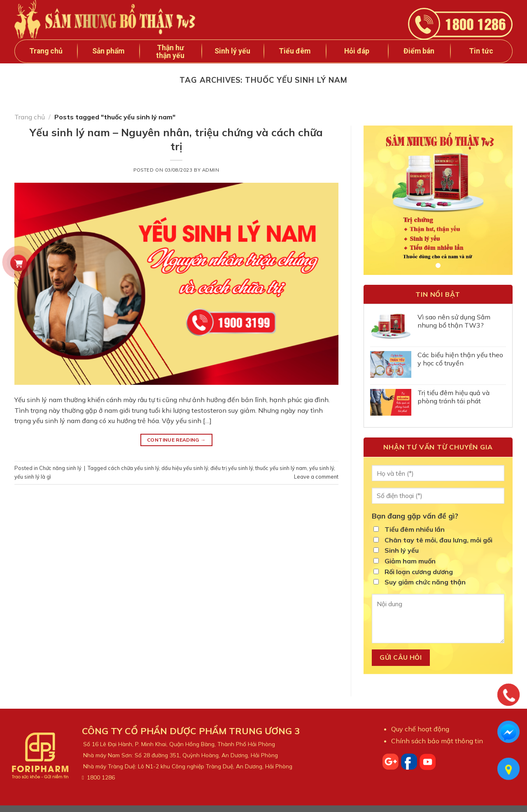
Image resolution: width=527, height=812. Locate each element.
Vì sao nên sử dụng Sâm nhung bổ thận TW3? (454, 321)
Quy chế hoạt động (420, 729)
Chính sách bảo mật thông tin (437, 741)
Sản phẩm (108, 51)
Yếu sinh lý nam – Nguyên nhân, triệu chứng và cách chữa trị (176, 139)
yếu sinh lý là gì (33, 477)
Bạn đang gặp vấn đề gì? (415, 516)
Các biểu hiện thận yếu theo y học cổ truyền (460, 359)
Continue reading (176, 440)
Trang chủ (46, 51)
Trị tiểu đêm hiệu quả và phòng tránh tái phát (454, 397)
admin (211, 170)
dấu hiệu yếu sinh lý (185, 468)
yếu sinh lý (322, 468)
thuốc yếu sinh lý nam (281, 468)
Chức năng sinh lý (60, 468)
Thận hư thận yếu (170, 52)
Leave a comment (316, 477)
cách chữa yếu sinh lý (133, 468)
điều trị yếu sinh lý (232, 468)
